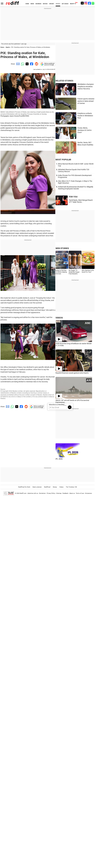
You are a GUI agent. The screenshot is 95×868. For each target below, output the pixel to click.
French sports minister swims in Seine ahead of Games (86, 101)
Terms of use (80, 493)
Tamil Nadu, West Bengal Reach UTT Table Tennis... (81, 201)
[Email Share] (18, 64)
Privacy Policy (51, 493)
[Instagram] (86, 3)
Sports (8, 47)
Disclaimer (42, 493)
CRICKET (52, 4)
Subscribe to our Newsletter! (57, 405)
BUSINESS (38, 4)
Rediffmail (47, 487)
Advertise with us (33, 493)
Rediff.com (23, 493)
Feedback (65, 493)
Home (2, 47)
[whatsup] (93, 3)
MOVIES (45, 4)
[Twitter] (82, 3)
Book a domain (37, 487)
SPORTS (58, 4)
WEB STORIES (62, 248)
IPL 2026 (59, 459)
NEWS (32, 4)
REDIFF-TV (73, 4)
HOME (27, 4)
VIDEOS (59, 318)
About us (72, 493)
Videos (61, 487)
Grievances (88, 493)
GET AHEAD (65, 4)
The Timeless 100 (71, 487)
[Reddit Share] (36, 64)
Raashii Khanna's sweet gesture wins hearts (72, 373)
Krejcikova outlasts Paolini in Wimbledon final (85, 116)
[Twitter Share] (27, 64)
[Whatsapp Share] (22, 64)
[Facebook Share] (31, 64)
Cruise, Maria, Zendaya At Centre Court (84, 130)
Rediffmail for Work (24, 487)
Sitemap (59, 493)
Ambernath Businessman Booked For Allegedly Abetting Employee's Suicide (76, 188)
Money (55, 487)
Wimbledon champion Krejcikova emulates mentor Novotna (86, 86)
